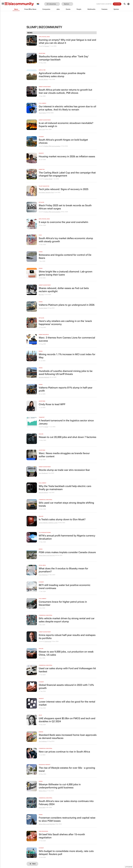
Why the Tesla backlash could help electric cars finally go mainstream (65, 488)
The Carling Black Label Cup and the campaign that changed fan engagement (67, 174)
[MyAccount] (129, 4)
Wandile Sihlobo (43, 79)
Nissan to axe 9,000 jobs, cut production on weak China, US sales (66, 653)
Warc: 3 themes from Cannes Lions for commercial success (67, 339)
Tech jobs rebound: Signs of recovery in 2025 (64, 189)
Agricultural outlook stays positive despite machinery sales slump (62, 75)
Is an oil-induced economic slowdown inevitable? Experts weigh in (66, 125)
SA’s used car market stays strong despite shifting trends (66, 504)
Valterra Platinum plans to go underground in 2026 (67, 305)
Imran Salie (42, 807)
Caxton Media (48, 179)
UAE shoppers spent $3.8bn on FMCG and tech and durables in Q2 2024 (67, 720)
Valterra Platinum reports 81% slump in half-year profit (66, 389)
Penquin (47, 46)
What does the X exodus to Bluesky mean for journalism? (63, 570)
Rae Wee (41, 295)
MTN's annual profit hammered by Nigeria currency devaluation (67, 537)
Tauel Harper (42, 113)
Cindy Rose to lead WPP (52, 404)
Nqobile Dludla (43, 308)
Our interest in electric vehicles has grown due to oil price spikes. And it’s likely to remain (67, 108)
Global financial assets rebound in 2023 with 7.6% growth (66, 687)
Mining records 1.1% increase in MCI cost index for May (67, 356)
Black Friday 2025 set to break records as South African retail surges (65, 207)
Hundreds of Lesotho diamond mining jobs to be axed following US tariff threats (66, 373)
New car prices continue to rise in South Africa (64, 752)
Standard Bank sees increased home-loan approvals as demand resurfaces (68, 737)
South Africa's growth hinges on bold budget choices (63, 141)
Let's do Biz (129, 867)
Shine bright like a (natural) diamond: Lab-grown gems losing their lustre (66, 273)
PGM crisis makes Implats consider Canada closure (67, 552)
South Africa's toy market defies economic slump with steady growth (66, 240)
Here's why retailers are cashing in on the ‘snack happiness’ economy (65, 323)
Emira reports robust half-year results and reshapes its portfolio (67, 637)
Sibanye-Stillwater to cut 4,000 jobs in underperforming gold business (60, 786)
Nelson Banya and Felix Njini (47, 555)
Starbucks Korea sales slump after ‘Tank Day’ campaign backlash (64, 58)
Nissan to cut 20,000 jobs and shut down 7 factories (67, 437)
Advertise (108, 4)
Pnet (52, 192)
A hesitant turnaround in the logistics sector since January (66, 422)
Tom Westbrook (43, 473)
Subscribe (117, 4)
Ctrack (46, 427)
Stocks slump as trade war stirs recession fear (64, 470)
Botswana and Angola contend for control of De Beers (65, 256)
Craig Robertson (43, 575)
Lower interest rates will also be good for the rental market (67, 703)
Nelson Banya (43, 791)
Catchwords (48, 641)
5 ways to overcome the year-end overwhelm (63, 222)
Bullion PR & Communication (52, 146)
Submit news (101, 4)
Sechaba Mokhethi (44, 377)
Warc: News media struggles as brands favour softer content (64, 455)
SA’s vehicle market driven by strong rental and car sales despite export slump (67, 620)
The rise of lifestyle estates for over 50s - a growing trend (67, 769)
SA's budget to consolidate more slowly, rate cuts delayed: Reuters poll (66, 853)
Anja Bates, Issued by (45, 192)
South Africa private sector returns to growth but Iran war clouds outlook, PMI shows (65, 91)
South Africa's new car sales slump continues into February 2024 (66, 803)
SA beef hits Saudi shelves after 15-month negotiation (62, 836)
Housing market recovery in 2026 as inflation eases (67, 156)
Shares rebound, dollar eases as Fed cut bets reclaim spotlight (64, 290)
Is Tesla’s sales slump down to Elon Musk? (62, 519)
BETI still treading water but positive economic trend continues (65, 587)
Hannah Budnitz (43, 492)
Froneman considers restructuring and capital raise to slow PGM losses (67, 819)
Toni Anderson (43, 741)
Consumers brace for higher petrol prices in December (63, 603)
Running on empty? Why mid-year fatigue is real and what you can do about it (67, 41)
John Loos (42, 129)
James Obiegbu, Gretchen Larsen (48, 523)
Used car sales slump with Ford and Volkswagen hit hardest (67, 670)
